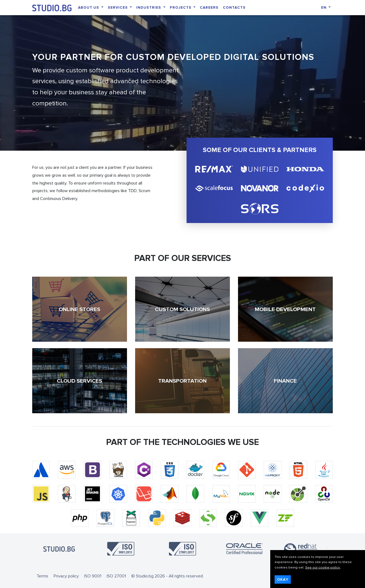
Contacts (234, 7)
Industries (149, 7)
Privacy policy (66, 576)
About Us (89, 7)
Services (118, 7)
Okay (283, 579)
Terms (42, 576)
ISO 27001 (116, 576)
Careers (209, 7)
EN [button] (324, 7)
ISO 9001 (93, 576)
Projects (181, 7)
